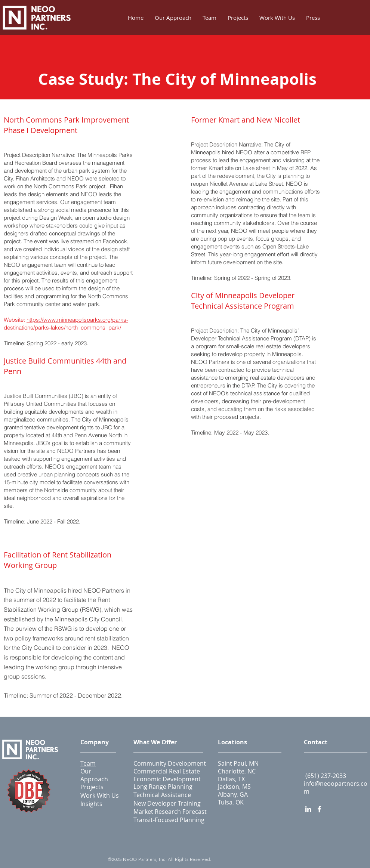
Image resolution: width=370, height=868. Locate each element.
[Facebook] (319, 809)
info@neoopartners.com (336, 787)
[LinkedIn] (308, 809)
